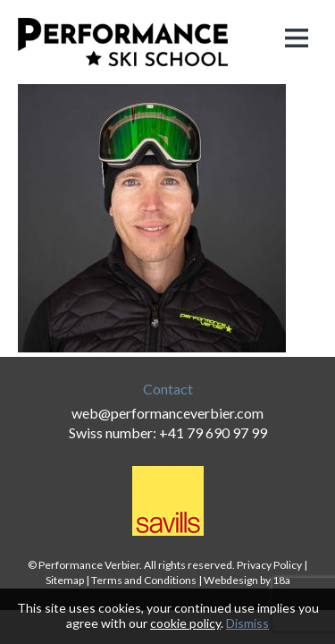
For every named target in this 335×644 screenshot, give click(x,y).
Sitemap (65, 580)
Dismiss (247, 623)
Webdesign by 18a (247, 580)
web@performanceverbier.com (167, 413)
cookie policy (185, 623)
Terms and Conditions (144, 580)
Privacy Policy (269, 565)
